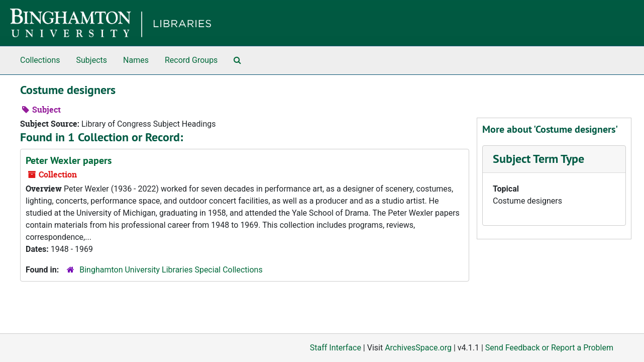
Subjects (92, 60)
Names (136, 60)
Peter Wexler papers (69, 160)
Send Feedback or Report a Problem (549, 348)
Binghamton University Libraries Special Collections (171, 270)
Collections (40, 60)
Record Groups (191, 60)
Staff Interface (336, 348)
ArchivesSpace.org (418, 348)
